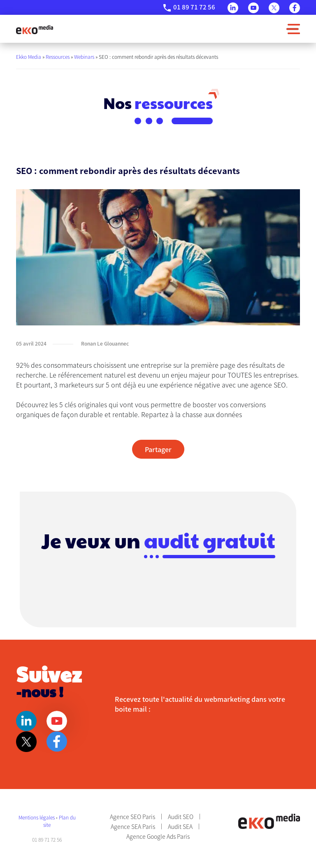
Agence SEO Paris (132, 817)
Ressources (58, 57)
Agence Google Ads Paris (158, 836)
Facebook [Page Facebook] (295, 8)
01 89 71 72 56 (194, 7)
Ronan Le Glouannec (105, 343)
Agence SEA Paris (133, 826)
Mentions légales (37, 817)
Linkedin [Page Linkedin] (233, 8)
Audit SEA (180, 826)
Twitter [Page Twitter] (274, 8)
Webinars (84, 57)
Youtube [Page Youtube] (253, 8)
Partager (158, 449)
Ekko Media (29, 57)
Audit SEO (181, 817)
